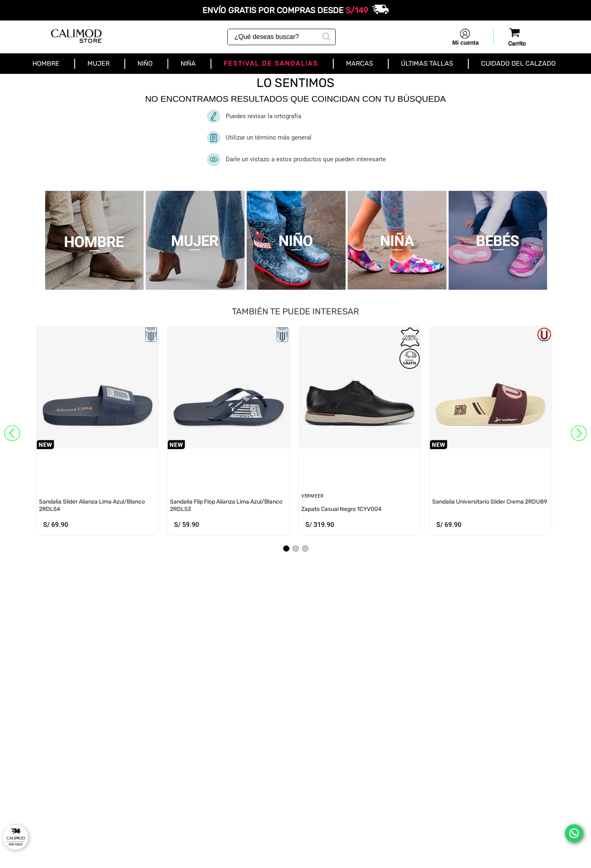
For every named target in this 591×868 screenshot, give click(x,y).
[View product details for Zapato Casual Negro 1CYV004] (360, 433)
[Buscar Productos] (325, 36)
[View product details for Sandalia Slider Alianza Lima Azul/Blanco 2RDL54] (97, 433)
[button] (286, 549)
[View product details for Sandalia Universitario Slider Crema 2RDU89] (491, 433)
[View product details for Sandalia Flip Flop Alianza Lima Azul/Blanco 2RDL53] (228, 433)
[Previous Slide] (12, 433)
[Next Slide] (579, 433)
